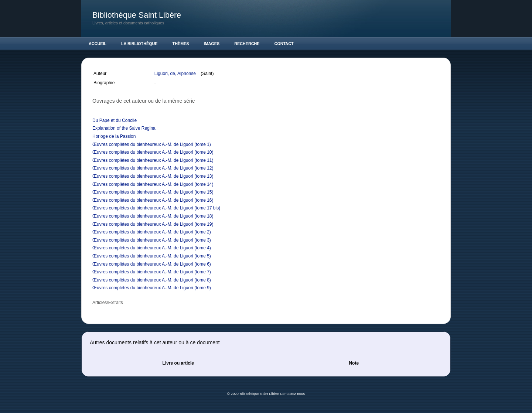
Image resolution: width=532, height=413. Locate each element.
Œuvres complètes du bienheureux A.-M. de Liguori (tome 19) (153, 224)
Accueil (98, 44)
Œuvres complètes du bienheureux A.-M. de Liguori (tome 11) (153, 160)
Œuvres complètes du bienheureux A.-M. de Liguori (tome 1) (152, 144)
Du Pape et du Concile (115, 120)
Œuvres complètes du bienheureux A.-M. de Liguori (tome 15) (153, 192)
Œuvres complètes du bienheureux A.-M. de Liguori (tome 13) (153, 176)
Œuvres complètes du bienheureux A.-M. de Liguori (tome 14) (153, 184)
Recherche (247, 44)
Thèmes (181, 44)
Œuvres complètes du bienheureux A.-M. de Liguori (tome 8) (152, 280)
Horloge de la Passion (114, 136)
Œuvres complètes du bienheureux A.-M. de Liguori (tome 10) (153, 152)
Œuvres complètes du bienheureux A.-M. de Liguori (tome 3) (152, 240)
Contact (284, 44)
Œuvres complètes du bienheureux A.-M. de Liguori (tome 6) (152, 264)
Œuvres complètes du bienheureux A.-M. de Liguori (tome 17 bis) (156, 208)
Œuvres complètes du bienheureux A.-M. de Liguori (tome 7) (152, 272)
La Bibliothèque (139, 44)
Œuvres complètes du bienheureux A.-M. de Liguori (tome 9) (152, 288)
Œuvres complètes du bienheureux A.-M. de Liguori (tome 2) (152, 232)
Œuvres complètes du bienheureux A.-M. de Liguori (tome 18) (153, 216)
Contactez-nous (292, 394)
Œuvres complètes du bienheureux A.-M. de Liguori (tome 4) (152, 248)
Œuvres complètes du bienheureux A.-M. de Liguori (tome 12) (153, 168)
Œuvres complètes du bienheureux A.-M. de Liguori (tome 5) (152, 256)
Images (212, 44)
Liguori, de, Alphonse (176, 74)
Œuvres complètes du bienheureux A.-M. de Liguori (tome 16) (153, 200)
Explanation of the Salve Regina (124, 128)
